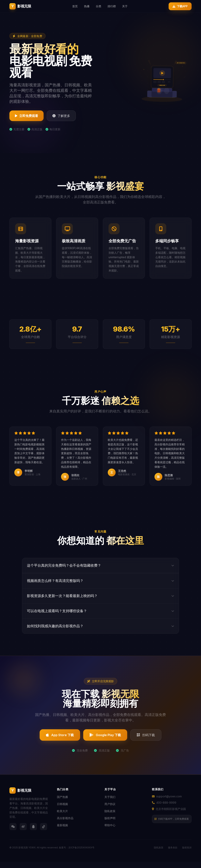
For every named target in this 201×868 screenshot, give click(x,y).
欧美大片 (62, 813)
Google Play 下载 (105, 737)
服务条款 (173, 849)
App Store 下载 (60, 737)
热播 (87, 6)
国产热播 (62, 798)
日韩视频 (62, 806)
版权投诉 (187, 849)
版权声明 (110, 820)
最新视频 (62, 827)
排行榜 (112, 6)
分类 (99, 6)
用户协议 (110, 806)
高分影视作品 (65, 820)
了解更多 (61, 116)
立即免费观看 (26, 116)
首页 (75, 6)
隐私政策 (110, 813)
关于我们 (110, 798)
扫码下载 (146, 737)
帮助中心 (110, 827)
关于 (125, 6)
